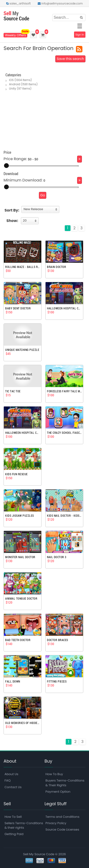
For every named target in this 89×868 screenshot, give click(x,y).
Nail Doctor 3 (57, 557)
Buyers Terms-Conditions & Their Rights (65, 783)
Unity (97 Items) (20, 88)
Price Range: (15, 159)
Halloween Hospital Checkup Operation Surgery (64, 308)
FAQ (8, 780)
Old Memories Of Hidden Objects (23, 723)
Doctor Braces (58, 640)
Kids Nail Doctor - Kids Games (64, 515)
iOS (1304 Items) (20, 80)
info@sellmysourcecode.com (60, 3)
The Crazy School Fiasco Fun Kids (64, 433)
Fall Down (13, 681)
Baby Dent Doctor (18, 308)
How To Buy (54, 774)
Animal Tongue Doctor (21, 598)
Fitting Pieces (57, 681)
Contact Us (13, 787)
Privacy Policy (56, 823)
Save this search (70, 59)
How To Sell (13, 817)
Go (43, 195)
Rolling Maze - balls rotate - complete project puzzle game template (23, 267)
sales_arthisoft (18, 3)
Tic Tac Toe (13, 391)
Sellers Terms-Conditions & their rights (24, 825)
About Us (11, 774)
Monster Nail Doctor (20, 557)
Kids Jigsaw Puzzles (20, 515)
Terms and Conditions (63, 817)
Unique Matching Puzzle (22, 350)
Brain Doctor (56, 267)
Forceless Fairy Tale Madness (64, 391)
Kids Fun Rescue (16, 474)
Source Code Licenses (62, 830)
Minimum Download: (23, 180)
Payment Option (58, 792)
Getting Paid (14, 834)
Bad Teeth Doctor (18, 640)
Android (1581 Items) (23, 84)
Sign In (80, 35)
